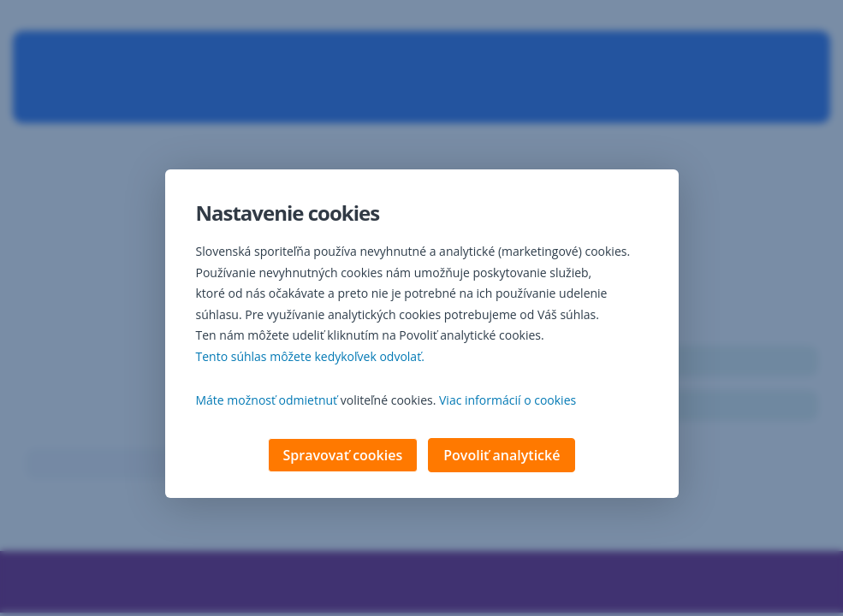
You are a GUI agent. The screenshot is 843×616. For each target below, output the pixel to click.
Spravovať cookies (343, 457)
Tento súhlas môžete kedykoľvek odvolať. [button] (310, 358)
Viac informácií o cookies (508, 402)
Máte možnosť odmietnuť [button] (267, 402)
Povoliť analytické (502, 457)
